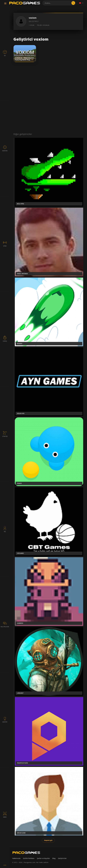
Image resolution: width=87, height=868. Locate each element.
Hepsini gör (48, 840)
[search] (73, 3)
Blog (54, 858)
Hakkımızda (16, 858)
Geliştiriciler (62, 858)
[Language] (81, 3)
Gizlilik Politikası (29, 858)
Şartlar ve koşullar (43, 858)
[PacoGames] (26, 853)
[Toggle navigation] (5, 4)
